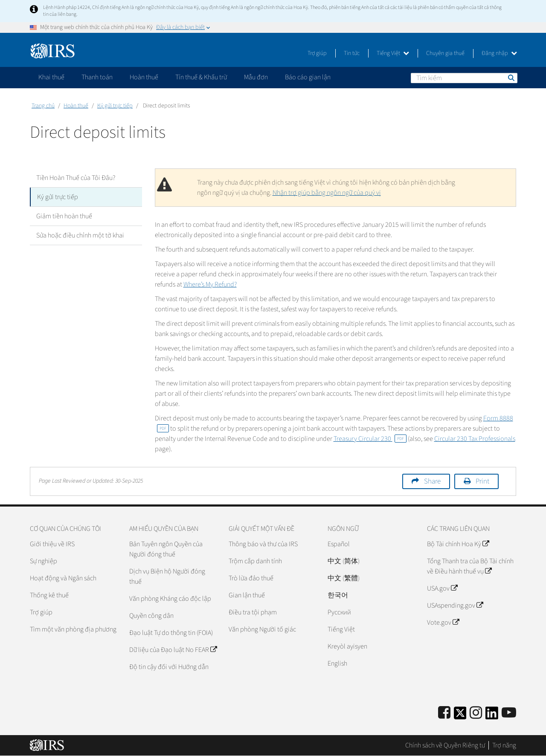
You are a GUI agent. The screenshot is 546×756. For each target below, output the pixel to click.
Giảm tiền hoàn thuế (64, 216)
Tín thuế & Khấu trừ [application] (201, 77)
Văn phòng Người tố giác (262, 629)
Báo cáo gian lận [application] (308, 77)
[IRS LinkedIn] (492, 716)
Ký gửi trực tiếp (115, 106)
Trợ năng (504, 745)
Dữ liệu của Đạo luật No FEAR (173, 650)
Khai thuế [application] (51, 77)
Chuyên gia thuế (445, 53)
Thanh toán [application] (97, 77)
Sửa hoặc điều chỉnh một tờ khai (80, 235)
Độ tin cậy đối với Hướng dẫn (169, 667)
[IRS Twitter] (460, 716)
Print (482, 481)
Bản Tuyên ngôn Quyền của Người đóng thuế (166, 549)
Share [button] (432, 481)
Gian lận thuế (247, 595)
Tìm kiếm (511, 78)
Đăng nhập (499, 53)
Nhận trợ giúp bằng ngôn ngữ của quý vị (327, 193)
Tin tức (352, 53)
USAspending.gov (455, 605)
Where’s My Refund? (210, 284)
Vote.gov (443, 623)
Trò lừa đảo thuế (251, 578)
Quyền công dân (151, 616)
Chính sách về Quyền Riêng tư (445, 745)
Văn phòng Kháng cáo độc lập (170, 599)
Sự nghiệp (44, 561)
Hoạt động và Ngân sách (63, 578)
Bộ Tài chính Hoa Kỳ (458, 544)
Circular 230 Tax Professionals (475, 439)
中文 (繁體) (344, 578)
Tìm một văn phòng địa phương (73, 629)
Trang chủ (43, 106)
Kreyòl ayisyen (347, 646)
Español (339, 544)
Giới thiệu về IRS (52, 544)
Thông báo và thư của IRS (263, 544)
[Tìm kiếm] (464, 78)
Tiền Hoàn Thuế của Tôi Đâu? (76, 178)
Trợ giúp (317, 53)
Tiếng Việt (393, 53)
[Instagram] (476, 713)
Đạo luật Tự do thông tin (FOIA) (171, 633)
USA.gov (442, 588)
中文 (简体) (344, 561)
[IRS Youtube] (509, 713)
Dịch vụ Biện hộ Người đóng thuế (167, 576)
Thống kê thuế (49, 595)
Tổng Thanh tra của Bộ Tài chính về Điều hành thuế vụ (470, 566)
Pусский (339, 612)
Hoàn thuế (76, 106)
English (337, 663)
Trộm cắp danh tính (255, 561)
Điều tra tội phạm (253, 612)
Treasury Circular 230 (370, 439)
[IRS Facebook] (444, 713)
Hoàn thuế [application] (144, 77)
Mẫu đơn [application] (256, 77)
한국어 (338, 595)
